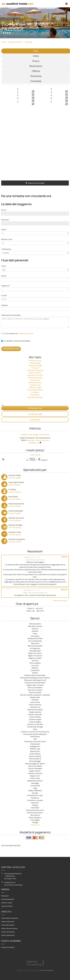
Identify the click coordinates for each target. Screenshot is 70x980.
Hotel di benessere (35, 378)
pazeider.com (35, 443)
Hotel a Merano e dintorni (10, 918)
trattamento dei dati (26, 333)
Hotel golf (35, 368)
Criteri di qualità (15, 478)
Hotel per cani (35, 385)
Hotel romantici (35, 373)
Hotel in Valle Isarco (8, 922)
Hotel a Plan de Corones (9, 928)
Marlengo (29, 42)
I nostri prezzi (35, 455)
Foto (36, 51)
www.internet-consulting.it (13, 885)
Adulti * (4, 229)
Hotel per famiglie (35, 365)
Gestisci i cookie (7, 903)
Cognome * (6, 286)
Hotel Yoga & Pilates (35, 390)
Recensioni (36, 66)
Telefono (5, 305)
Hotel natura (35, 380)
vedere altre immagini (35, 183)
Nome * (4, 276)
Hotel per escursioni (35, 375)
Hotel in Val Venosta (8, 935)
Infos (36, 56)
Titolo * (4, 266)
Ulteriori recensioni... (61, 601)
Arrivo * (4, 210)
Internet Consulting (47, 970)
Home (4, 42)
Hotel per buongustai (35, 370)
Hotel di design (35, 363)
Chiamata (36, 81)
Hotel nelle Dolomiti (8, 925)
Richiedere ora (11, 349)
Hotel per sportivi (35, 383)
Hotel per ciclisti (35, 360)
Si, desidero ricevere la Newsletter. (17, 341)
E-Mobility (35, 392)
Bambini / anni (7, 239)
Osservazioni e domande (11, 315)
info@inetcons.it (10, 882)
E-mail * (4, 295)
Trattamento (6, 249)
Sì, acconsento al (19, 333)
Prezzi (36, 61)
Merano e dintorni (15, 42)
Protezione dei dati (8, 899)
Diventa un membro (8, 947)
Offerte (36, 71)
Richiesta (36, 76)
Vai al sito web (35, 414)
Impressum (5, 896)
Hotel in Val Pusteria (8, 932)
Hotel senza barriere (35, 397)
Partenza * (5, 220)
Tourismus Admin (7, 906)
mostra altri (35, 825)
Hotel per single (35, 387)
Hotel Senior (35, 395)
